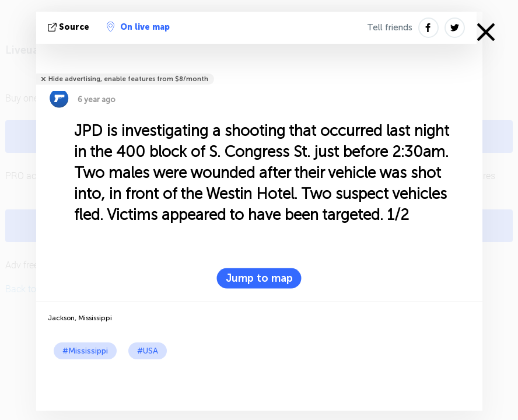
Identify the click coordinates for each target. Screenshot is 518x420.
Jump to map (259, 278)
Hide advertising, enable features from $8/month (128, 79)
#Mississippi (85, 351)
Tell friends (390, 27)
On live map (138, 27)
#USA (148, 351)
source (70, 27)
